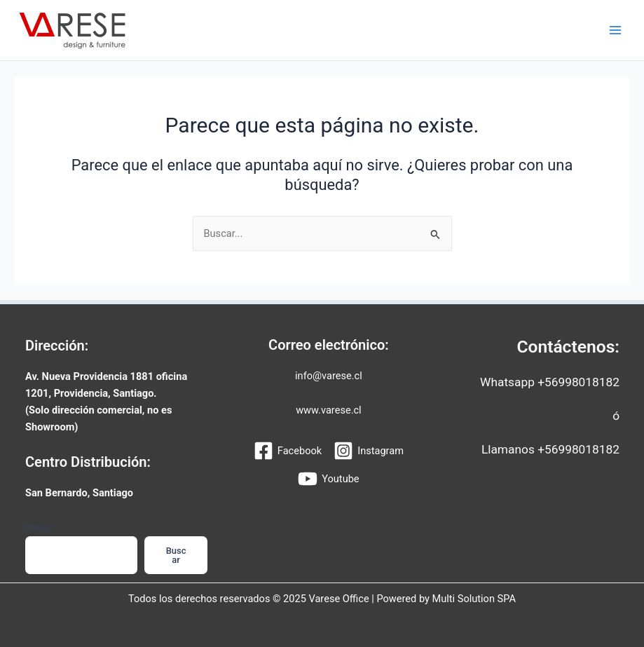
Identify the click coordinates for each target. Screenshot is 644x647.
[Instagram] (369, 451)
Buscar (39, 527)
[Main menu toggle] (615, 30)
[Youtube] (328, 479)
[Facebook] (288, 451)
